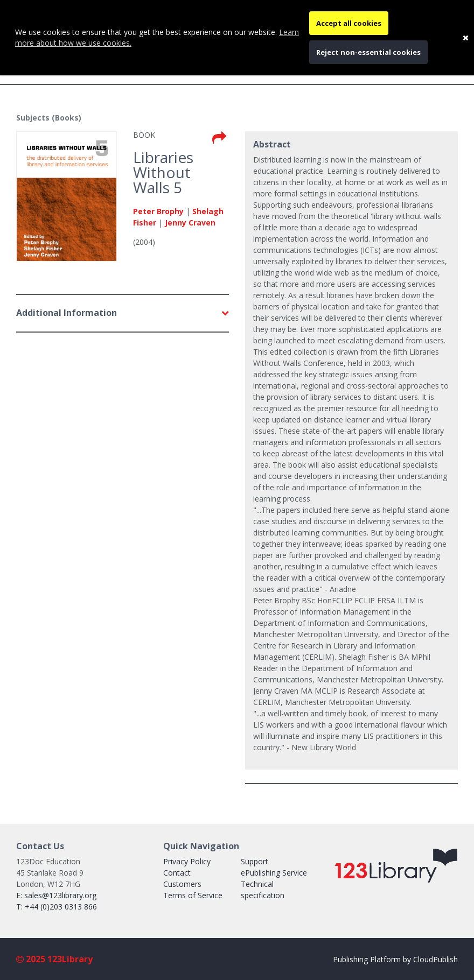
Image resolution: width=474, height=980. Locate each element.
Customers (182, 884)
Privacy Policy (187, 861)
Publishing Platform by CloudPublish (395, 959)
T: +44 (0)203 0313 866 (57, 907)
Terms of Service (193, 895)
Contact (177, 873)
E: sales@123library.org (56, 895)
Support (255, 861)
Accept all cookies (349, 23)
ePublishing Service (274, 873)
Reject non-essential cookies (368, 52)
